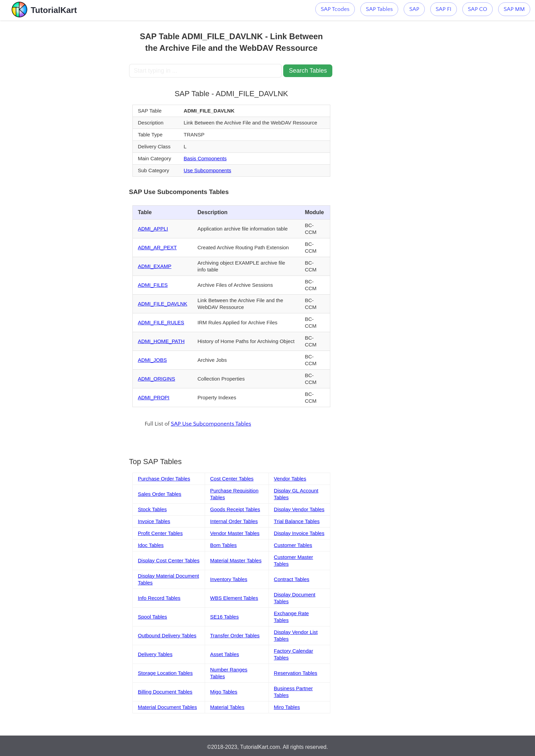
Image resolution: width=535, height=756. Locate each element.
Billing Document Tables (165, 692)
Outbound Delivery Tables (167, 635)
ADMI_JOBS (152, 360)
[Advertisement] (79, 123)
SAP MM (514, 9)
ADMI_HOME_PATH (161, 341)
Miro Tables (287, 707)
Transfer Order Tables (235, 635)
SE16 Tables (225, 617)
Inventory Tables (229, 579)
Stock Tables (152, 509)
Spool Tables (153, 617)
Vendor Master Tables (235, 533)
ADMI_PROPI (154, 397)
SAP (414, 9)
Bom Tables (223, 545)
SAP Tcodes (335, 9)
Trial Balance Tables (297, 521)
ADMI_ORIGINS (156, 379)
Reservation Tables (296, 673)
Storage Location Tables (165, 673)
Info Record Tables (159, 598)
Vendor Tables (290, 479)
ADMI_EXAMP (155, 266)
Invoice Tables (154, 521)
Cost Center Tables (232, 479)
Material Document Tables (167, 707)
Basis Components (205, 158)
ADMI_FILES (153, 285)
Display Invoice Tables (299, 533)
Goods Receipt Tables (235, 509)
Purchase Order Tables (164, 479)
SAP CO (478, 9)
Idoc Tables (151, 545)
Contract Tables (292, 579)
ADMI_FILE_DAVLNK (163, 304)
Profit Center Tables (160, 533)
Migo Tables (224, 692)
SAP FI (444, 9)
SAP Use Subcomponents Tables (211, 424)
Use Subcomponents (207, 170)
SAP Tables (379, 9)
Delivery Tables (155, 654)
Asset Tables (225, 654)
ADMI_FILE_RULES (161, 322)
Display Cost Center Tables (169, 560)
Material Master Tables (236, 560)
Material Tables (227, 707)
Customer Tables (293, 545)
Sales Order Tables (160, 494)
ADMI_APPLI (153, 229)
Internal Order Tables (234, 521)
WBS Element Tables (234, 598)
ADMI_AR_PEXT (157, 247)
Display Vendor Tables (299, 509)
